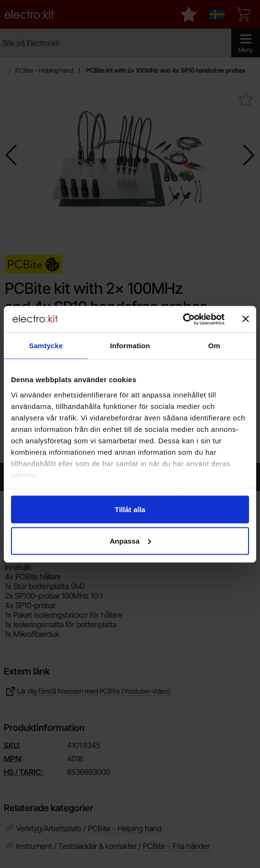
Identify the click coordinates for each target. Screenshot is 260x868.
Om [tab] (214, 346)
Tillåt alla (130, 509)
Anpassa (130, 541)
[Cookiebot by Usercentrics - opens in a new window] (183, 319)
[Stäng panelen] (246, 319)
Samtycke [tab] (46, 346)
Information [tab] (130, 346)
